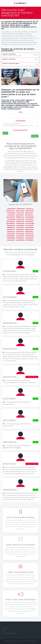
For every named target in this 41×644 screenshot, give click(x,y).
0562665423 (11, 221)
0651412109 (20, 213)
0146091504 (20, 228)
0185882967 (11, 228)
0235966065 (29, 232)
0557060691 (11, 213)
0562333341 (20, 215)
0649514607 (10, 211)
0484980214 (29, 221)
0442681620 (11, 219)
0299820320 (20, 230)
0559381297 (20, 238)
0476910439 (29, 234)
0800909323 (20, 211)
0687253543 (21, 209)
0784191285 (20, 234)
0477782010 (29, 225)
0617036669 (30, 217)
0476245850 (29, 228)
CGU (4, 631)
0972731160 (9, 464)
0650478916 (11, 209)
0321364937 (29, 213)
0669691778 (30, 236)
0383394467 (20, 217)
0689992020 (29, 230)
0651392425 (11, 230)
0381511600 (20, 232)
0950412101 (20, 219)
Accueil (5, 628)
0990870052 (10, 349)
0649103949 (20, 236)
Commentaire (20, 121)
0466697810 (29, 238)
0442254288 (30, 223)
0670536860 (10, 297)
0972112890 (9, 399)
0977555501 (29, 219)
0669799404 (30, 211)
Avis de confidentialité (10, 633)
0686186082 (11, 238)
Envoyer (35, 136)
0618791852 (30, 240)
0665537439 (10, 377)
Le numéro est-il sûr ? (20, 130)
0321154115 (29, 209)
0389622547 (11, 240)
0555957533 (20, 221)
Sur (5, 133)
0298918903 (11, 236)
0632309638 (11, 217)
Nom (21, 112)
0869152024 (11, 232)
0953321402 (29, 215)
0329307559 (20, 240)
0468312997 (11, 234)
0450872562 (20, 223)
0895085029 (10, 323)
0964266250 (10, 442)
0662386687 (11, 223)
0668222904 (11, 225)
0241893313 (11, 215)
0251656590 (20, 225)
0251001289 (9, 271)
